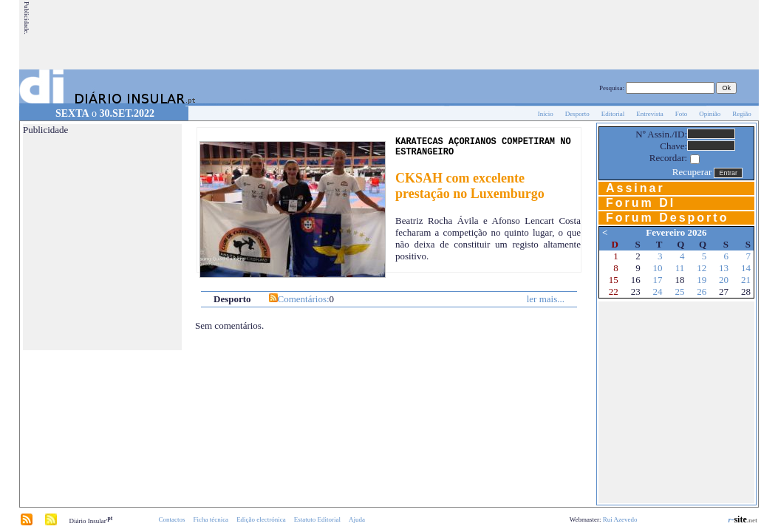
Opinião (710, 114)
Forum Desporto (667, 218)
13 (724, 268)
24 (658, 291)
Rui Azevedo (620, 519)
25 (679, 291)
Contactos (171, 519)
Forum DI (641, 203)
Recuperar (692, 172)
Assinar (635, 188)
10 (658, 268)
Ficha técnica (211, 519)
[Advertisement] (488, 35)
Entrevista (650, 114)
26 (702, 291)
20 (724, 280)
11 (680, 268)
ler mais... (546, 299)
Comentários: (304, 299)
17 (658, 280)
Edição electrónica (261, 519)
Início (546, 114)
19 (702, 280)
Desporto (577, 114)
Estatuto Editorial (317, 519)
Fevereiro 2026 (676, 232)
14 (746, 268)
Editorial (613, 114)
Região (742, 114)
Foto (682, 114)
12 (702, 268)
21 (746, 280)
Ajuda (357, 519)
